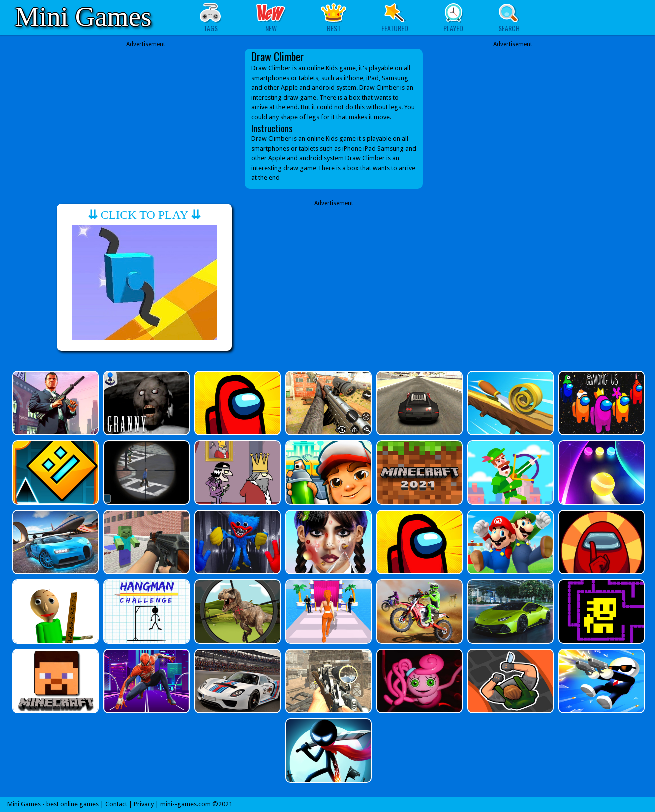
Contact (116, 804)
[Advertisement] (146, 111)
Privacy (144, 804)
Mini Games (83, 16)
